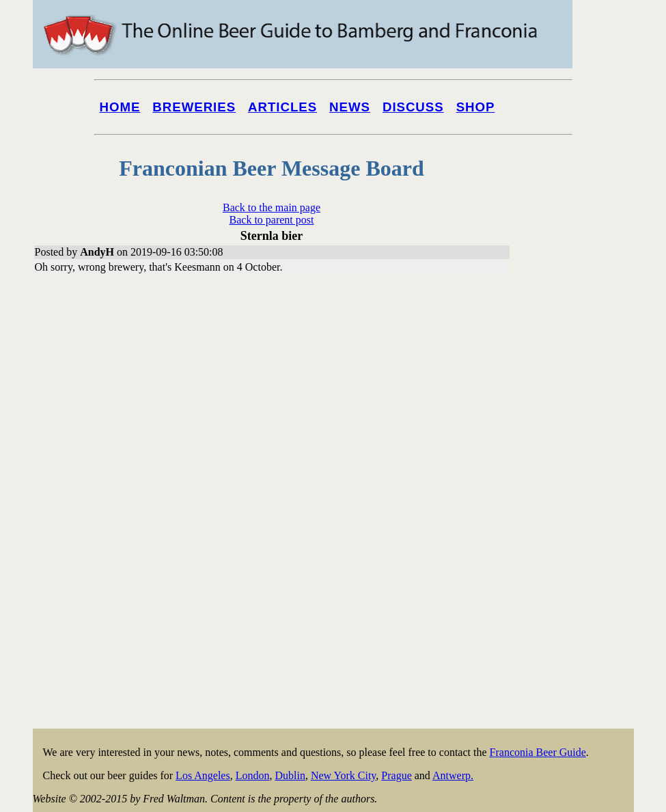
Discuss (413, 107)
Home (120, 107)
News (350, 107)
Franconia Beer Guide (538, 752)
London (253, 775)
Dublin (290, 775)
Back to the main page (272, 207)
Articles (282, 107)
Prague (396, 775)
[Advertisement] (579, 521)
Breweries (194, 107)
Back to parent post (272, 220)
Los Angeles (203, 775)
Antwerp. (453, 775)
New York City (343, 775)
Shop (476, 107)
